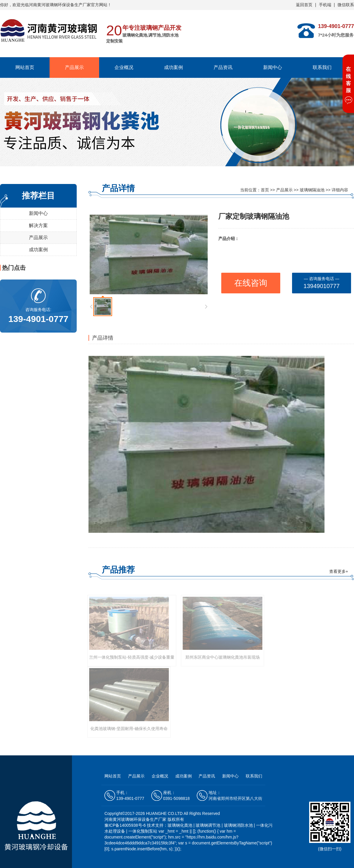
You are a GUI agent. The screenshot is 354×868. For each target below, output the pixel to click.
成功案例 (173, 67)
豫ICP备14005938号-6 (126, 825)
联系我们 (322, 67)
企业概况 (124, 67)
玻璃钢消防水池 (238, 825)
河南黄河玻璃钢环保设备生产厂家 (60, 5)
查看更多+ (339, 571)
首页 (265, 190)
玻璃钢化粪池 (180, 825)
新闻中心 (273, 67)
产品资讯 (223, 67)
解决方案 (38, 225)
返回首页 (304, 5)
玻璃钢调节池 (208, 825)
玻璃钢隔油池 (312, 190)
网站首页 (25, 67)
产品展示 (74, 67)
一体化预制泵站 (143, 831)
